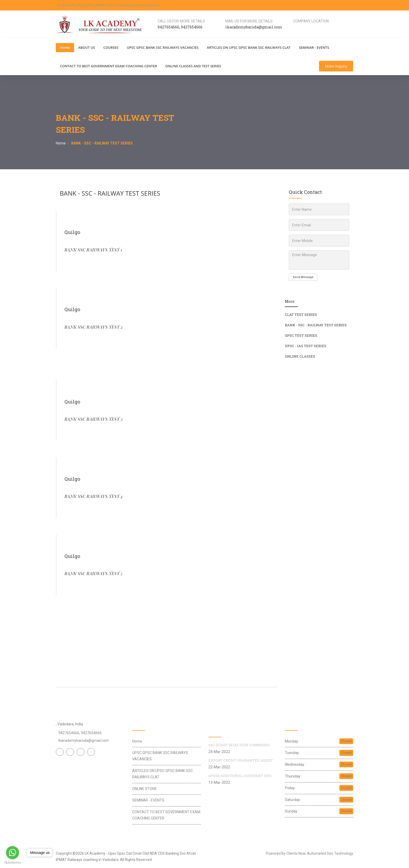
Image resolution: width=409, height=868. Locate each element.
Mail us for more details (249, 21)
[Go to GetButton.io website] (13, 863)
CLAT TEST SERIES (301, 315)
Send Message (303, 277)
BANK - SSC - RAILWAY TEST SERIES (110, 193)
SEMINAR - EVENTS (314, 47)
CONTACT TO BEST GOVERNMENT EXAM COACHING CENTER (109, 66)
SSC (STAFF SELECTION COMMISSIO (239, 745)
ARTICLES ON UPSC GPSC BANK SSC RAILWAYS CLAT (249, 47)
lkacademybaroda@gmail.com (84, 740)
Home (65, 47)
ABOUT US (87, 47)
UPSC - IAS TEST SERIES (306, 346)
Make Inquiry (336, 66)
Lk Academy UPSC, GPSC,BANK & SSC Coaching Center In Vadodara (108, 5)
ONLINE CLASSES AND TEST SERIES (193, 66)
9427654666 (168, 27)
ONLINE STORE (145, 789)
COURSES (111, 47)
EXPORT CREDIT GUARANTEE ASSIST (241, 760)
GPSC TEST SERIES (301, 335)
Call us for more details (181, 21)
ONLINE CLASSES (300, 356)
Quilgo (72, 232)
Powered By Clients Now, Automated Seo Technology (309, 853)
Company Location (311, 21)
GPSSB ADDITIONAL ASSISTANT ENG (240, 776)
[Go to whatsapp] (13, 853)
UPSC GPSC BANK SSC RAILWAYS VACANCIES (163, 47)
